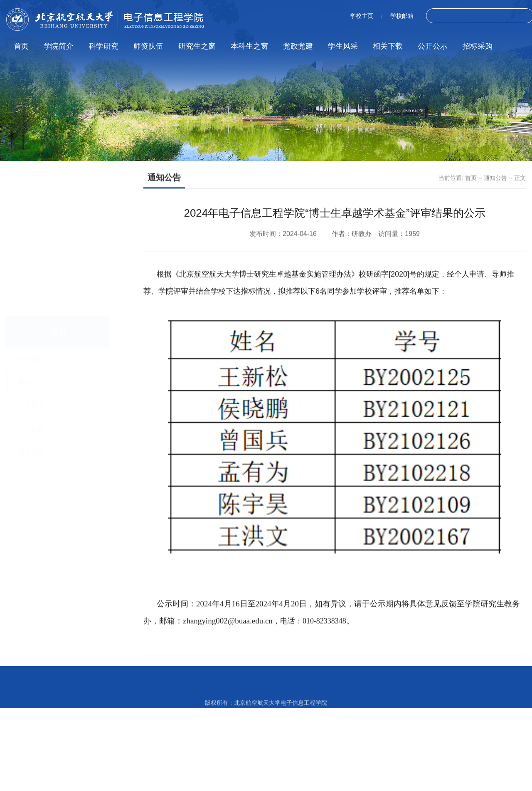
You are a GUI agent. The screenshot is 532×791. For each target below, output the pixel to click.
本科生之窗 (249, 46)
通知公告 (495, 178)
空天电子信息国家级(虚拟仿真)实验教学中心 (312, 687)
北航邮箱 (223, 687)
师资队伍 (148, 46)
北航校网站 (177, 687)
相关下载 (388, 46)
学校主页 (362, 16)
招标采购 (478, 46)
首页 (21, 46)
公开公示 (433, 46)
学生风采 (343, 46)
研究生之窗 (197, 46)
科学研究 (103, 46)
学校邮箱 (402, 16)
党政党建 (298, 46)
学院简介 (59, 46)
